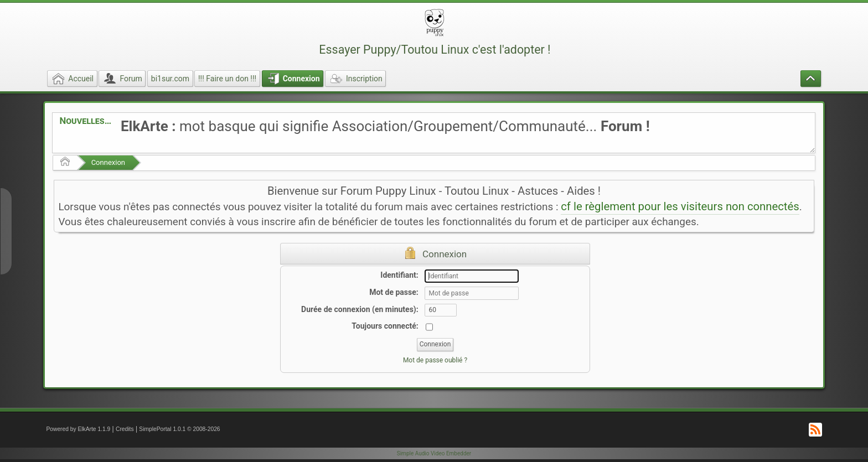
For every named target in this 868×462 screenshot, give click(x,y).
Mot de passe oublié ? (435, 360)
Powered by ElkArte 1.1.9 (78, 429)
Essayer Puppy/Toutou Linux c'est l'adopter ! (435, 50)
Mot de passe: (394, 292)
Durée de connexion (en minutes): (360, 309)
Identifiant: (399, 275)
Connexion (108, 162)
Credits (125, 429)
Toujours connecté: (385, 326)
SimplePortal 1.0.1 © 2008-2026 (179, 429)
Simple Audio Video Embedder (434, 453)
